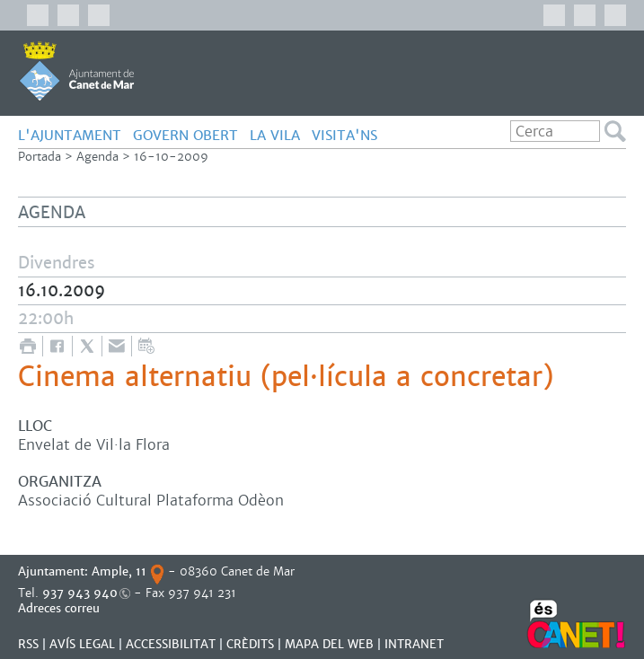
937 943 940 (80, 593)
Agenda (97, 157)
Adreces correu (61, 608)
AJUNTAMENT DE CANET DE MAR (77, 71)
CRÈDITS (250, 644)
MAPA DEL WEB (329, 644)
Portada (40, 157)
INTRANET (414, 644)
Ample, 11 (119, 571)
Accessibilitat (171, 644)
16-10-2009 (171, 157)
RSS (28, 644)
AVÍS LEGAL (82, 644)
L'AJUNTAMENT (70, 135)
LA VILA (275, 135)
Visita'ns (344, 135)
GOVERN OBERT (185, 135)
